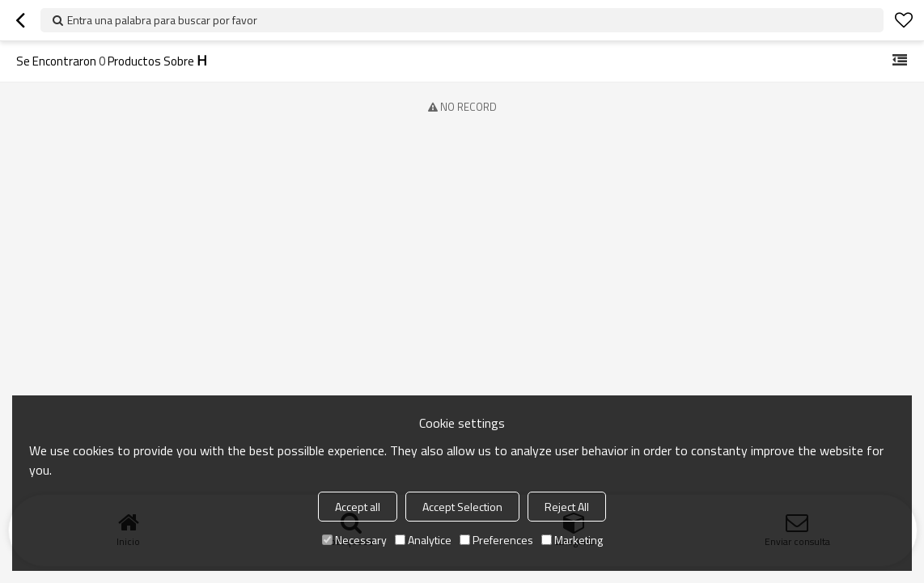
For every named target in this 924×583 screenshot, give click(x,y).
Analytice (423, 540)
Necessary (354, 540)
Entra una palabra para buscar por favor (162, 20)
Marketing (572, 540)
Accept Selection (462, 507)
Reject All (567, 507)
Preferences (496, 540)
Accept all (358, 507)
